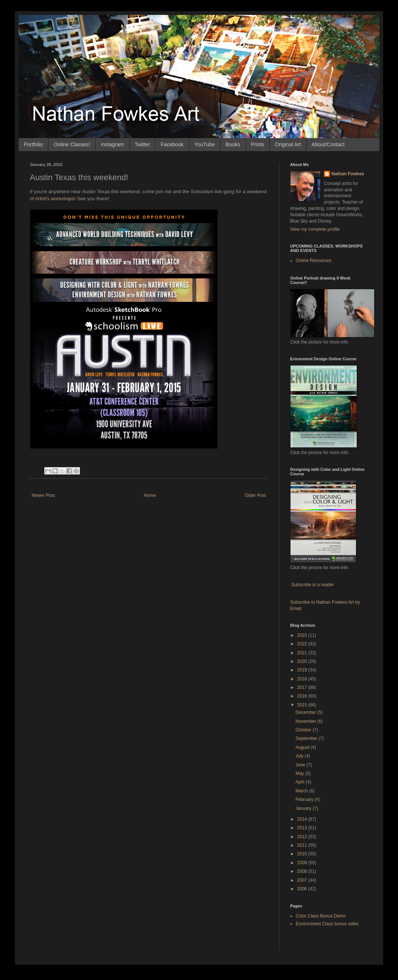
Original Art (288, 144)
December (306, 712)
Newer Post (43, 495)
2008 (303, 871)
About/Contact (328, 144)
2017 (303, 687)
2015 (303, 705)
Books (233, 144)
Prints (258, 144)
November (306, 721)
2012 (303, 837)
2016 (303, 696)
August (303, 747)
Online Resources (313, 261)
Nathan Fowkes (348, 174)
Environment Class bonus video (327, 924)
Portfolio (33, 144)
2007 (303, 880)
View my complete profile (315, 229)
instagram (112, 144)
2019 (303, 670)
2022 (303, 644)
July (300, 756)
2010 (303, 854)
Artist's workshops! (55, 199)
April (300, 782)
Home (150, 495)
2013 (303, 828)
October (304, 730)
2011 (303, 845)
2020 (303, 661)
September (307, 738)
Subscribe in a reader (312, 585)
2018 (303, 679)
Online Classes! (72, 144)
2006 (303, 889)
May (300, 773)
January (304, 808)
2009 (303, 863)
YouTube (205, 144)
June (301, 765)
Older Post (255, 495)
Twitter (142, 144)
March (302, 791)
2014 (303, 819)
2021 (303, 653)
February (305, 799)
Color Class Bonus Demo (321, 916)
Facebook (172, 144)
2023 (303, 635)
